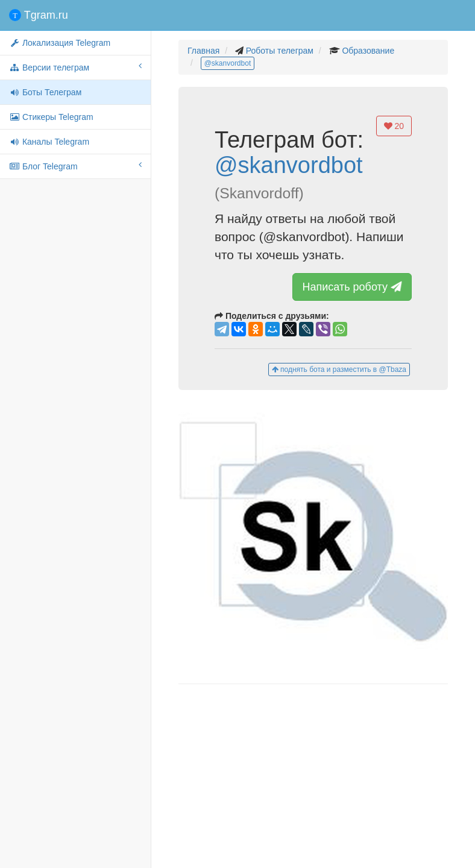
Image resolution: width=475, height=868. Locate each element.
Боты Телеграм (45, 92)
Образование (368, 51)
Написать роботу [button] (354, 287)
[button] (313, 537)
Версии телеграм (75, 67)
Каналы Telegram (49, 142)
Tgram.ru (39, 15)
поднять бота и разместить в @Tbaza (339, 370)
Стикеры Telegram (51, 117)
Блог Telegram (75, 166)
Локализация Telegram (60, 43)
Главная (203, 51)
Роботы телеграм (280, 51)
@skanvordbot (228, 63)
